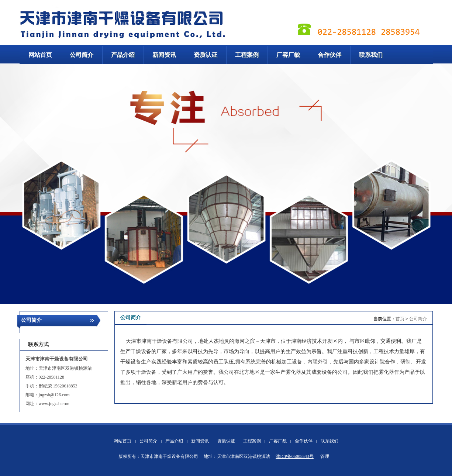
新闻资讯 (200, 441)
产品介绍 (174, 441)
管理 (325, 456)
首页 (400, 319)
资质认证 (226, 441)
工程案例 (252, 441)
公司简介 (418, 319)
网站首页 (123, 441)
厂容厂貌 (278, 441)
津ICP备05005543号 (295, 456)
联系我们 (329, 441)
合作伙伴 (304, 441)
